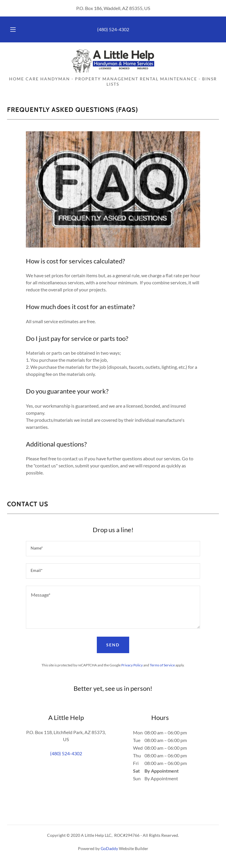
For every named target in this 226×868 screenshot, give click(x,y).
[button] (16, 29)
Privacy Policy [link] (132, 665)
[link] (113, 61)
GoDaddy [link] (109, 848)
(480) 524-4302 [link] (113, 29)
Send (113, 645)
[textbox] (113, 549)
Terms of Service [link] (162, 665)
